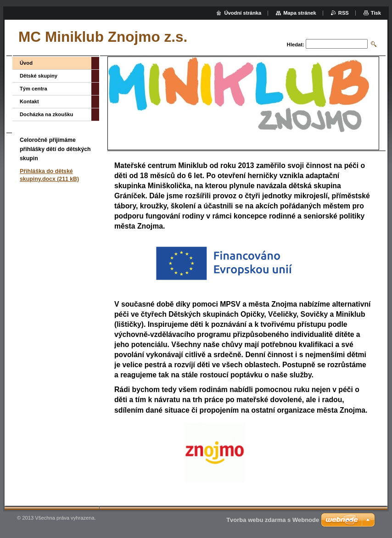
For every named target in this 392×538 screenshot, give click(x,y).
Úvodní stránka (243, 13)
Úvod (26, 63)
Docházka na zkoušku (46, 114)
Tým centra (34, 89)
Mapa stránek (300, 13)
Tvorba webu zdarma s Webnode (273, 520)
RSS (344, 13)
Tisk (376, 13)
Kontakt (29, 101)
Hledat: (296, 45)
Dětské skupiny (39, 76)
